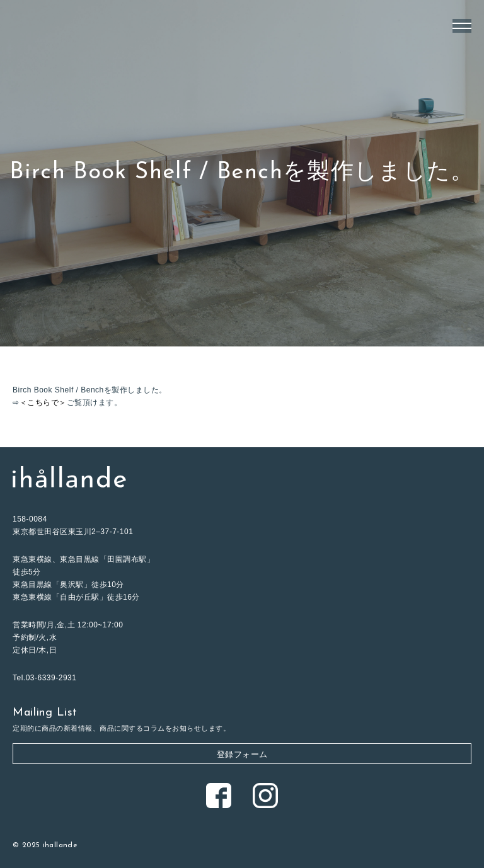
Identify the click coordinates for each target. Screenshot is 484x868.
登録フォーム (242, 754)
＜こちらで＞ (43, 403)
